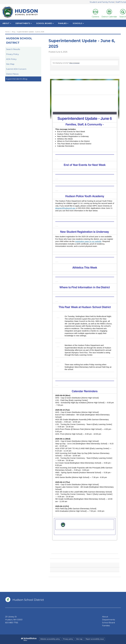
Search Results (13, 49)
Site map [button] (79, 639)
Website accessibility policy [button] (50, 639)
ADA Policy (11, 59)
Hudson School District (19, 41)
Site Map (10, 64)
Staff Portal (121, 2)
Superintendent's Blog (17, 79)
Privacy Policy (12, 54)
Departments (109, 620)
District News (12, 74)
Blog (13, 32)
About (105, 617)
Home (7, 32)
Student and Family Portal (102, 2)
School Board (108, 623)
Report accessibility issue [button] (95, 639)
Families (106, 626)
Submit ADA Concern (16, 69)
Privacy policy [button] (68, 639)
